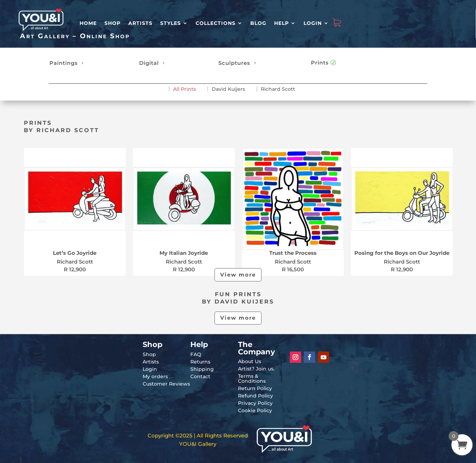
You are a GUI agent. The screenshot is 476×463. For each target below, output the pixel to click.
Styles (171, 23)
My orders (155, 376)
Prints (320, 63)
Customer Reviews (166, 384)
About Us (250, 361)
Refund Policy (256, 396)
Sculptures (234, 63)
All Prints (185, 89)
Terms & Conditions (252, 379)
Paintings (64, 63)
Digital (149, 63)
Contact (200, 376)
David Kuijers (228, 89)
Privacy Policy (255, 403)
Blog (258, 23)
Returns (200, 362)
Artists (140, 23)
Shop (113, 23)
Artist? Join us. (256, 369)
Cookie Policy (255, 410)
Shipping (202, 369)
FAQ (196, 354)
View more (238, 275)
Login (313, 23)
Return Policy (255, 388)
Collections (216, 23)
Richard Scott (278, 89)
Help (281, 23)
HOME (88, 23)
